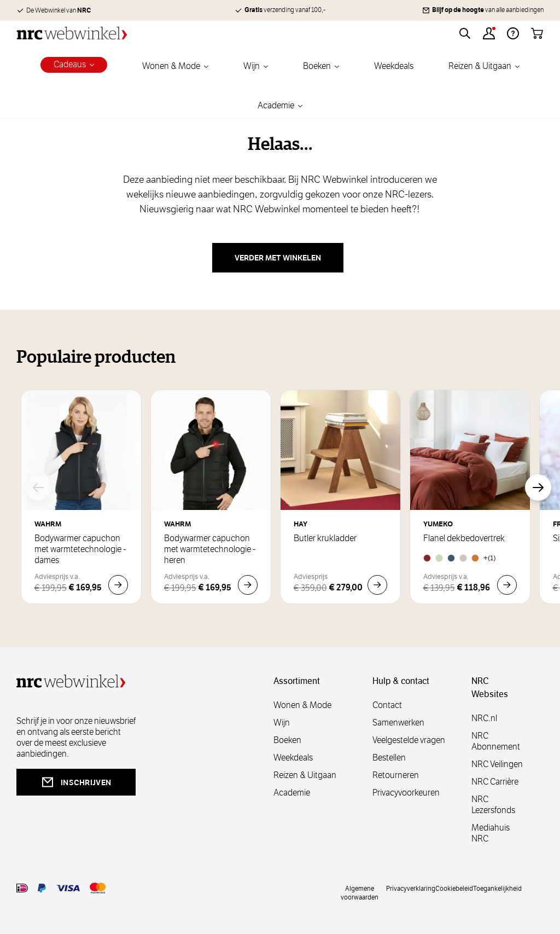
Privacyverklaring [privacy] (411, 888)
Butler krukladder (325, 538)
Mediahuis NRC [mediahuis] (491, 833)
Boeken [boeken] (287, 740)
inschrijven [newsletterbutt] (76, 782)
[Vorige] (38, 488)
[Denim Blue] (451, 558)
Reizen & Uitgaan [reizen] (305, 775)
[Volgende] (538, 488)
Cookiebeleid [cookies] (454, 888)
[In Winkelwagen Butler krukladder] (377, 585)
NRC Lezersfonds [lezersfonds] (493, 805)
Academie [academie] (292, 793)
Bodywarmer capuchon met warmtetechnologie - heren (210, 549)
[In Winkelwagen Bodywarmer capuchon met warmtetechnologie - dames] (118, 585)
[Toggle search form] (465, 33)
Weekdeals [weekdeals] (293, 758)
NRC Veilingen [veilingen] (497, 764)
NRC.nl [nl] (484, 718)
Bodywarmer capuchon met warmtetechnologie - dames (80, 549)
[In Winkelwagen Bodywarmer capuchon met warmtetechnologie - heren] (248, 585)
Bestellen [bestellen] (389, 758)
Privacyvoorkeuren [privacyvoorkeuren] (406, 793)
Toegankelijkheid (497, 888)
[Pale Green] (439, 558)
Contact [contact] (387, 705)
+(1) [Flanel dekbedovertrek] (490, 558)
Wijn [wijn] (282, 723)
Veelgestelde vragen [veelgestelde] (409, 740)
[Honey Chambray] (475, 558)
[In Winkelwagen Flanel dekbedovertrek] (507, 585)
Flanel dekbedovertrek (464, 538)
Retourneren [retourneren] (396, 775)
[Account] (489, 33)
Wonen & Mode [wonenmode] (302, 705)
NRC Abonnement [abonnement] (496, 741)
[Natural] (463, 558)
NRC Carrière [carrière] (495, 782)
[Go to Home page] (72, 33)
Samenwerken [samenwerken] (398, 723)
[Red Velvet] (427, 558)
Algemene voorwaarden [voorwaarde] (360, 892)
